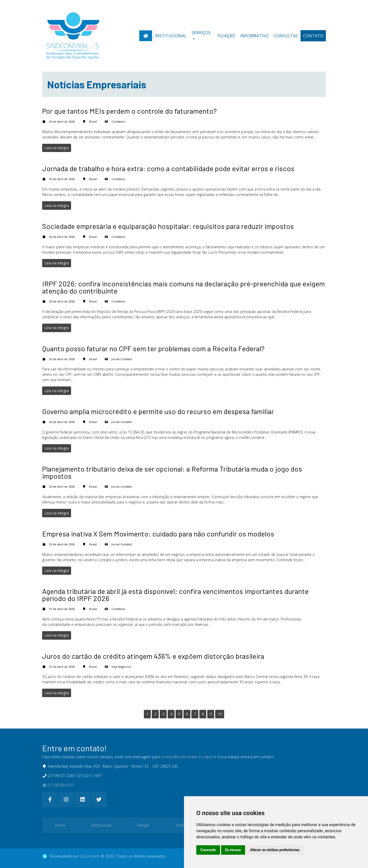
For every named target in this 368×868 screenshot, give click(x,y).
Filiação (226, 36)
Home (60, 825)
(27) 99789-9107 (61, 785)
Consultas (286, 36)
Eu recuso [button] (233, 850)
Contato (313, 36)
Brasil (93, 121)
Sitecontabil (90, 856)
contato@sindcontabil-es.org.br (187, 757)
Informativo (254, 36)
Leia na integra (57, 148)
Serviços (201, 33)
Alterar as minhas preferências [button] (275, 850)
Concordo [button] (208, 850)
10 (220, 714)
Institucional (171, 36)
